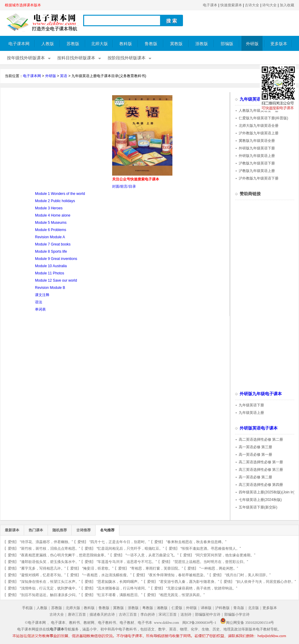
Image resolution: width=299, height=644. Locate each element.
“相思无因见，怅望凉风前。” (182, 595)
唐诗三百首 (77, 614)
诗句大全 (269, 5)
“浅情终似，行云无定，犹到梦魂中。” (50, 588)
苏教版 (73, 44)
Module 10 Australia (51, 266)
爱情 (11, 542)
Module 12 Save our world (56, 280)
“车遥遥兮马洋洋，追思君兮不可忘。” (127, 562)
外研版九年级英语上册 (257, 156)
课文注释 (42, 295)
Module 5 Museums (51, 223)
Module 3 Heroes (49, 208)
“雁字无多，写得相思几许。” (43, 568)
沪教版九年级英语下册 (257, 163)
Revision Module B (50, 288)
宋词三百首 (168, 614)
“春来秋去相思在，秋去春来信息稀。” (196, 542)
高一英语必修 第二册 (255, 477)
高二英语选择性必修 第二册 (261, 439)
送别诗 (186, 614)
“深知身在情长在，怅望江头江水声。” (50, 582)
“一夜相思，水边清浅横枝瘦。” (107, 575)
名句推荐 (107, 530)
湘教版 (162, 608)
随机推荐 (60, 530)
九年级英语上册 (251, 413)
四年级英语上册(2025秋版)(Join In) (267, 492)
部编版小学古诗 (237, 614)
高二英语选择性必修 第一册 (261, 462)
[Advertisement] (55, 137)
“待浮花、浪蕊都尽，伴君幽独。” (46, 542)
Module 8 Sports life (51, 252)
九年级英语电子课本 (259, 99)
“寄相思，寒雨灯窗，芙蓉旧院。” (156, 568)
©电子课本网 (35, 623)
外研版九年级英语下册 (257, 148)
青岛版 (239, 608)
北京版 (253, 608)
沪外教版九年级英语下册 (259, 178)
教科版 (126, 44)
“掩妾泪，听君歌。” (98, 568)
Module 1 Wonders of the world (60, 194)
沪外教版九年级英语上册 (259, 133)
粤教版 (148, 608)
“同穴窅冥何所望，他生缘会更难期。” (225, 555)
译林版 (206, 608)
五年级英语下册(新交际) (258, 507)
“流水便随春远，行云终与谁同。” (123, 588)
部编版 (227, 44)
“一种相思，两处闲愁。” (219, 568)
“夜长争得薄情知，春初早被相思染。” (178, 575)
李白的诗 (148, 614)
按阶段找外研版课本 (127, 58)
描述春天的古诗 (102, 614)
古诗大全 (252, 5)
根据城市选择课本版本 (23, 5)
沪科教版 (222, 608)
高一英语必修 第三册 (255, 447)
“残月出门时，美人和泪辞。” (248, 575)
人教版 (48, 44)
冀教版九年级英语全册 (257, 141)
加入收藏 (287, 5)
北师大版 (99, 44)
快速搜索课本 (231, 5)
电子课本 (210, 5)
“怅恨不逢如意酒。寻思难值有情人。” (211, 549)
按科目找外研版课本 (76, 58)
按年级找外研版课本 (26, 58)
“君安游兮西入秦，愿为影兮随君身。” (189, 582)
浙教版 (202, 44)
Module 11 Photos (50, 273)
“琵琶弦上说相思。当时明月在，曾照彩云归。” (211, 562)
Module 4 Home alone (53, 215)
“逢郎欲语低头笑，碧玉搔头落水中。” (50, 562)
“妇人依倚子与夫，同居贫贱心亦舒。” (266, 582)
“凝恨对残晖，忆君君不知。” (43, 575)
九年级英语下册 (251, 405)
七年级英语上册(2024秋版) (260, 500)
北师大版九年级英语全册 (259, 126)
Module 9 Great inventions (56, 259)
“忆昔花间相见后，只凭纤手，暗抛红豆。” (130, 549)
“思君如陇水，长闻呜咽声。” (119, 582)
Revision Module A (50, 237)
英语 (64, 76)
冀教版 (176, 44)
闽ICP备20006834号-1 (199, 623)
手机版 (27, 608)
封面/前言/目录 (124, 186)
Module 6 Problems (50, 230)
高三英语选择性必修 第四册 (261, 485)
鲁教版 (151, 44)
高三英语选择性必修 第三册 (261, 470)
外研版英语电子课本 (259, 428)
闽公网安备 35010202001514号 (247, 623)
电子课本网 (19, 44)
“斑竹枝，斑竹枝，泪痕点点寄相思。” (50, 549)
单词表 (40, 309)
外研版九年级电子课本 (261, 394)
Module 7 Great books (53, 244)
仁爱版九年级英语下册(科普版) (263, 118)
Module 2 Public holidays (55, 201)
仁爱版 (177, 608)
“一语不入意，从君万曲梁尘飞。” (152, 555)
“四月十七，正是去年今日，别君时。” (119, 542)
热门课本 (36, 530)
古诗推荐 (83, 530)
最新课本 (12, 530)
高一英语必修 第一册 (255, 455)
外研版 (252, 44)
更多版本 (279, 44)
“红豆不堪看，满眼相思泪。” (119, 595)
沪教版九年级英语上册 (257, 171)
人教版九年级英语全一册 (259, 111)
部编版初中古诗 (208, 614)
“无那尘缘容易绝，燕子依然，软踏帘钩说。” (202, 588)
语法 (39, 302)
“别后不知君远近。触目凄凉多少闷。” (50, 595)
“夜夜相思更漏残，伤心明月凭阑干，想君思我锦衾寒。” (65, 555)
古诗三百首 (128, 614)
